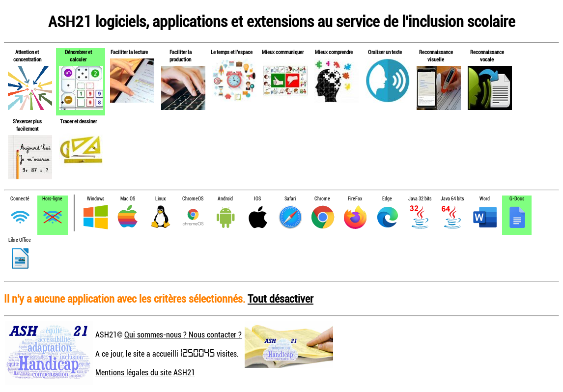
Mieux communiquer (283, 52)
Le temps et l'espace (232, 52)
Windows (96, 199)
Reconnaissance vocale (487, 56)
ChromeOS (193, 199)
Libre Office (20, 240)
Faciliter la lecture (129, 52)
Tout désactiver (281, 298)
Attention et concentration (27, 56)
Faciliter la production (181, 56)
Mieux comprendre (334, 52)
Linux (160, 199)
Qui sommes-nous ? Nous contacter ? (183, 335)
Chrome (322, 199)
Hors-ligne (52, 199)
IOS (257, 199)
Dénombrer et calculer (78, 56)
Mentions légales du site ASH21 (145, 372)
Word (485, 199)
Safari (290, 199)
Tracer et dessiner (78, 121)
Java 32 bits (420, 199)
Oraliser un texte (385, 52)
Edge (387, 199)
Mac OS (128, 199)
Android (225, 199)
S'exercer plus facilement (27, 125)
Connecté (20, 199)
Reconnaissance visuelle (436, 56)
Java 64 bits (452, 199)
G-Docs (517, 199)
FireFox (355, 199)
